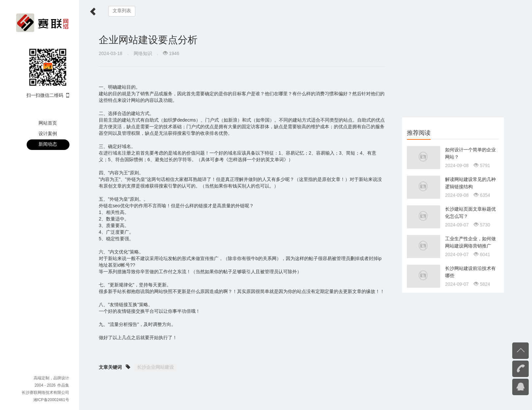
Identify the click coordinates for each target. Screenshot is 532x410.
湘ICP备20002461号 (51, 400)
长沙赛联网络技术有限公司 (45, 393)
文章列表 (122, 11)
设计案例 (48, 133)
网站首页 (48, 123)
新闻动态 (48, 144)
